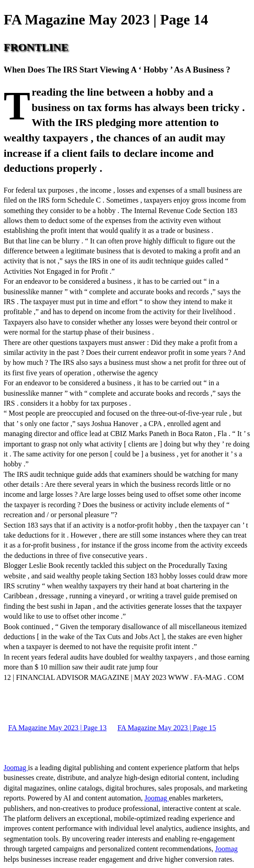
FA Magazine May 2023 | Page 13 (57, 728)
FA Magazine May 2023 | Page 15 (167, 728)
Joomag (16, 768)
